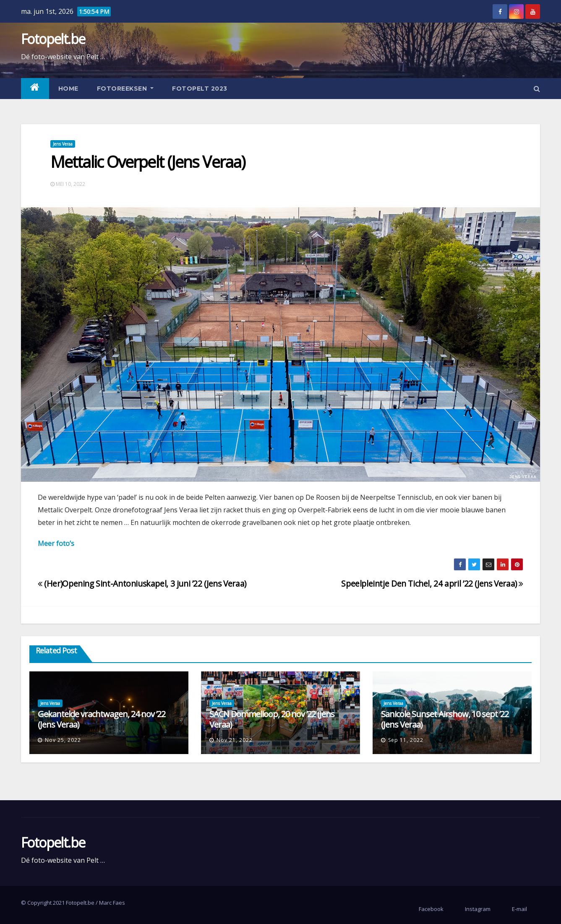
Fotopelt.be (53, 39)
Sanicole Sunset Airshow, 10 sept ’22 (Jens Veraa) (445, 719)
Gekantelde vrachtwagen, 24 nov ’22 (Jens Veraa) (102, 719)
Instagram (478, 909)
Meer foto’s (56, 543)
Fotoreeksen (125, 89)
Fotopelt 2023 (200, 89)
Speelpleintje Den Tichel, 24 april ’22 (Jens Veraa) (432, 583)
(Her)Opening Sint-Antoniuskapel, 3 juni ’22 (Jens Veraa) (142, 583)
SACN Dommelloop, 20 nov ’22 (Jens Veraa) (272, 719)
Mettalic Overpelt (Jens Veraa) (148, 162)
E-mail (519, 909)
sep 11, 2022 (406, 740)
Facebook (431, 909)
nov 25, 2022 (63, 740)
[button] (537, 89)
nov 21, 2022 (235, 740)
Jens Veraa (63, 144)
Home (68, 89)
